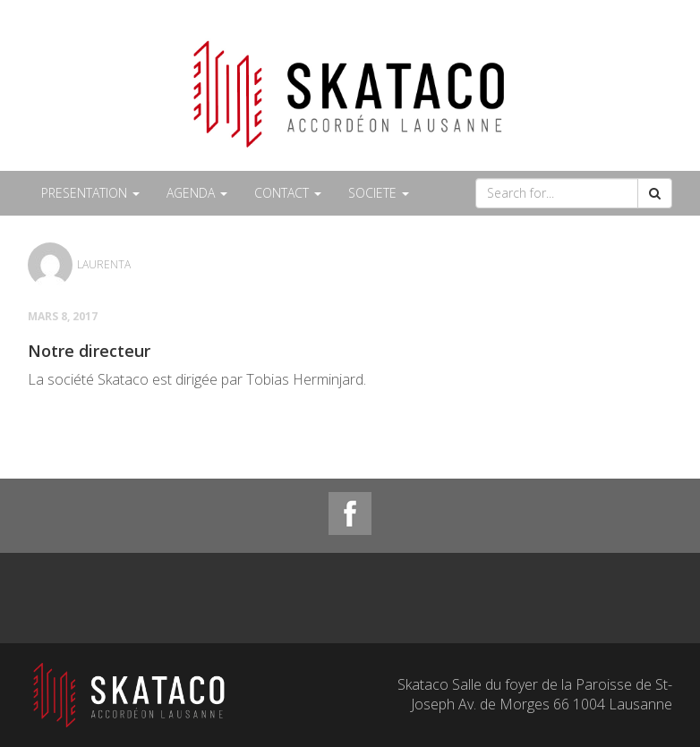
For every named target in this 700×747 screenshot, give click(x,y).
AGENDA (197, 193)
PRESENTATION (90, 193)
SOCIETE (379, 193)
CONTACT (288, 193)
